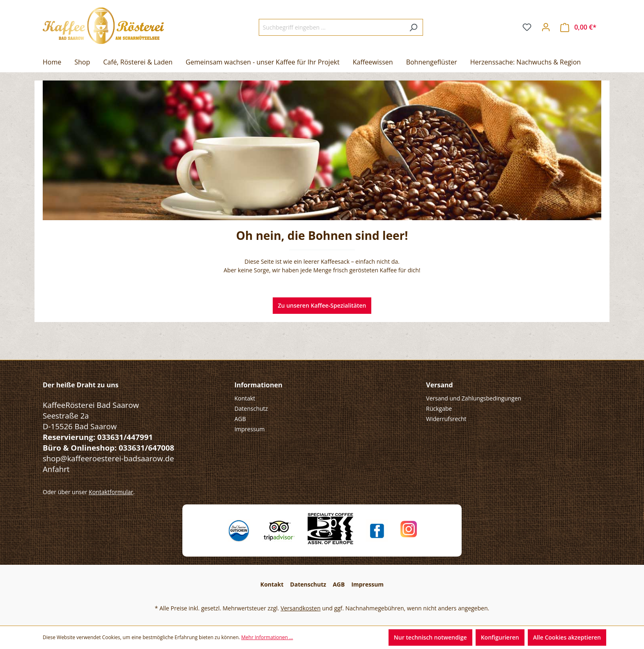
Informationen (259, 385)
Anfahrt (56, 469)
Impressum (250, 429)
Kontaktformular (111, 492)
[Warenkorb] (578, 27)
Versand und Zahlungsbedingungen (474, 398)
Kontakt (245, 398)
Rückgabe (439, 409)
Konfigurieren (500, 637)
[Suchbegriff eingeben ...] (331, 27)
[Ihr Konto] (546, 27)
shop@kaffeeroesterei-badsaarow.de (108, 458)
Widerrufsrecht (446, 419)
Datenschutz (251, 409)
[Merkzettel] (527, 27)
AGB (240, 419)
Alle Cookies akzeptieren (567, 637)
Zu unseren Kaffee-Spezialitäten (322, 305)
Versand (439, 385)
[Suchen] (413, 27)
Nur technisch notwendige (430, 637)
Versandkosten (300, 608)
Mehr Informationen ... (267, 637)
